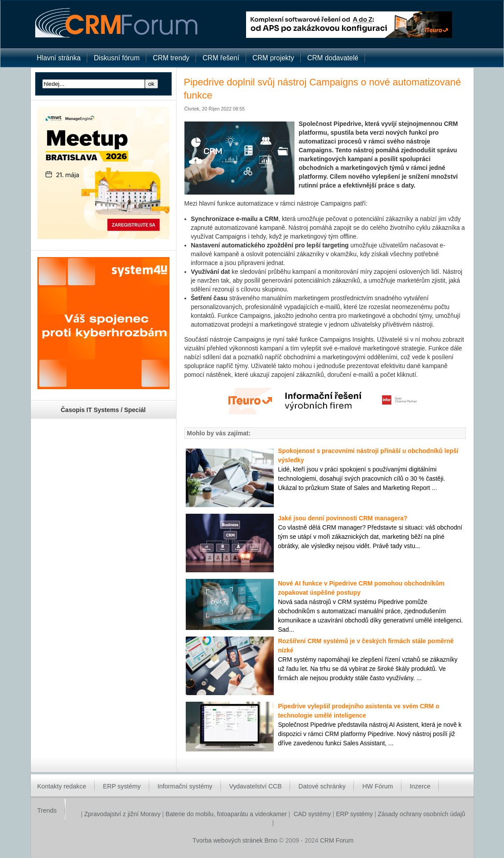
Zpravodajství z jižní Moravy (121, 814)
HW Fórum (378, 786)
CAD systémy (312, 814)
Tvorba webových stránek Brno (235, 840)
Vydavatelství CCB (256, 786)
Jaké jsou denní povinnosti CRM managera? (343, 518)
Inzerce (420, 786)
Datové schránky (322, 786)
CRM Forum (337, 840)
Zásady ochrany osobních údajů (421, 814)
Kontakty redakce (62, 786)
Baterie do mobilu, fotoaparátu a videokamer (226, 814)
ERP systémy (122, 786)
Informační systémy (185, 786)
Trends (47, 810)
